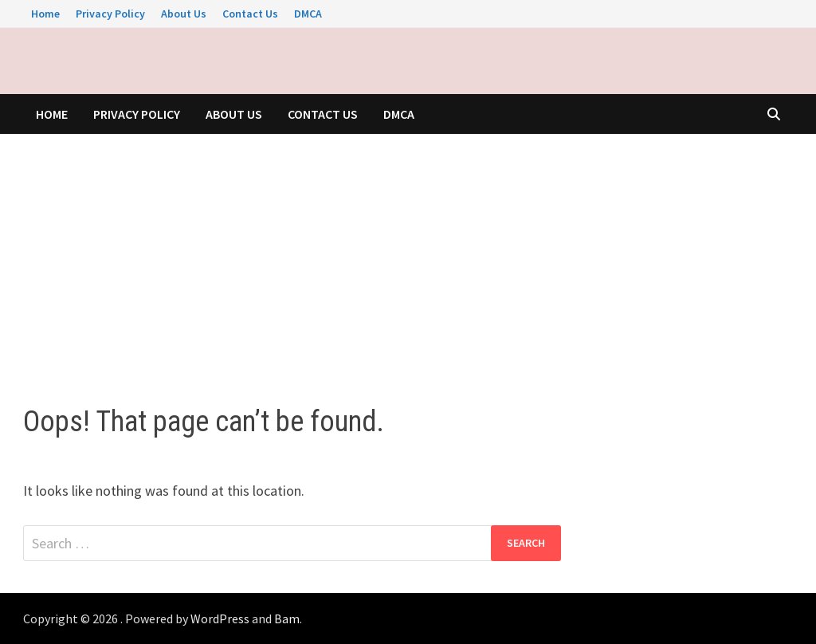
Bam (287, 618)
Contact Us (250, 14)
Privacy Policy (110, 14)
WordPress (220, 618)
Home (45, 14)
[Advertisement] (408, 253)
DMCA (308, 14)
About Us (184, 14)
